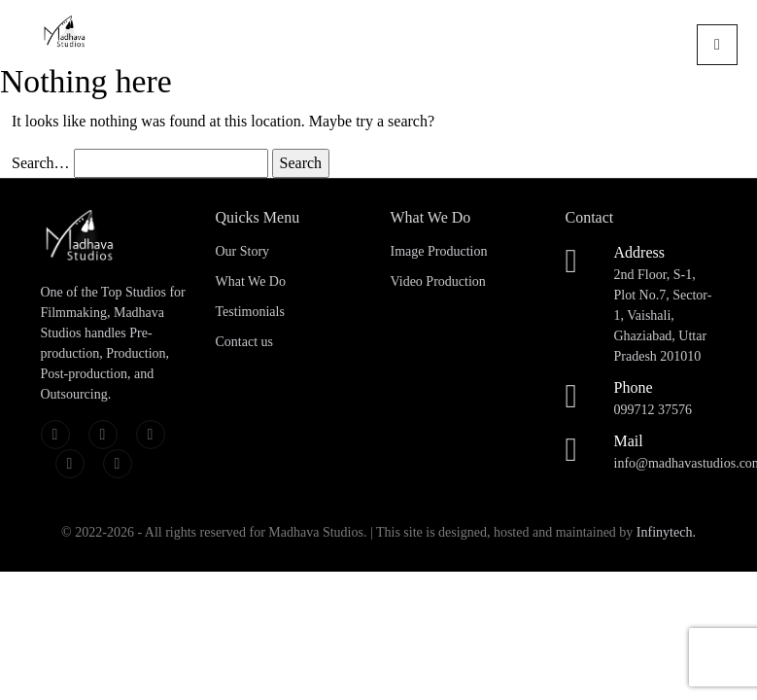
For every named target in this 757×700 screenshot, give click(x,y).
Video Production (438, 281)
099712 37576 (666, 397)
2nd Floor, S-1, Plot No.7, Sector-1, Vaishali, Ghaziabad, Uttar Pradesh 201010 (666, 302)
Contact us (245, 342)
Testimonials (250, 312)
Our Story (243, 251)
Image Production (439, 251)
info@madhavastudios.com (666, 450)
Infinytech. (666, 532)
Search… (41, 163)
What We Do (251, 281)
